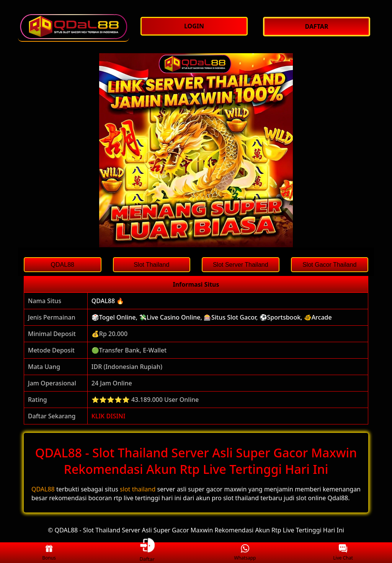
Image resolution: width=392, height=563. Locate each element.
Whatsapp (245, 553)
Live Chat (343, 553)
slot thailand (138, 489)
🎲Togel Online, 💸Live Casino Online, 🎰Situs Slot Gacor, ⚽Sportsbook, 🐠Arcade (212, 317)
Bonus (49, 553)
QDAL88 (43, 489)
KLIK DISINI (109, 416)
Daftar (147, 552)
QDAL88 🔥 (108, 301)
